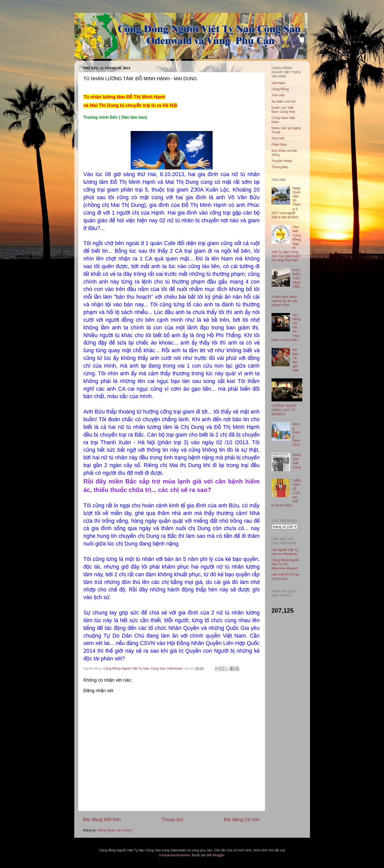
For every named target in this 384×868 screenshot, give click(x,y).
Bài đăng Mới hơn (102, 819)
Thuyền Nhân (282, 161)
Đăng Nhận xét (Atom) (115, 830)
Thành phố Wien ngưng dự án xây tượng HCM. (285, 301)
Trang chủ (172, 819)
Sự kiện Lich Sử (284, 101)
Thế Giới (278, 95)
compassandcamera (174, 855)
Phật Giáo (279, 144)
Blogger (218, 855)
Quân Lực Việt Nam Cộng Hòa (283, 110)
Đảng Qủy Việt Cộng (297, 461)
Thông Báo (280, 167)
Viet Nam (279, 83)
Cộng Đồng (280, 89)
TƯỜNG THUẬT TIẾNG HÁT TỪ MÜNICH (284, 410)
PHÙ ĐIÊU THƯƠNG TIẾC (297, 278)
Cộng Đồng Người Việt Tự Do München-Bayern (285, 564)
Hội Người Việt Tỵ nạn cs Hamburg (285, 552)
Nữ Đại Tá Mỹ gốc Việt (295, 360)
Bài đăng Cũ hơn (242, 819)
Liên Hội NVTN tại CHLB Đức (285, 576)
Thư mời (278, 138)
